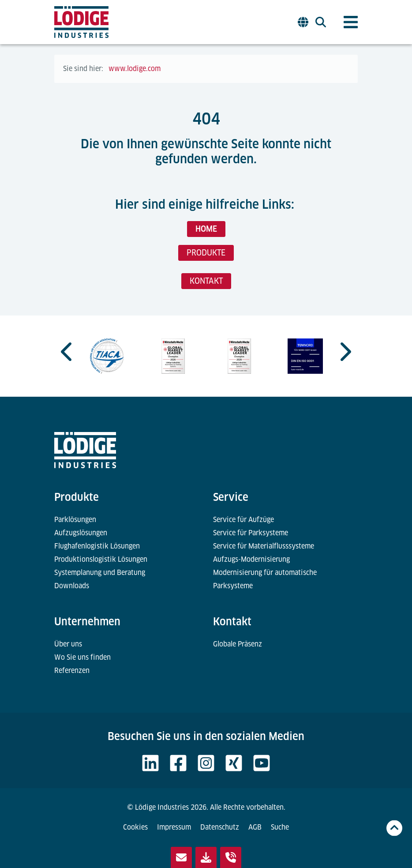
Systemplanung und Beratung (100, 573)
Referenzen (72, 671)
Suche (280, 827)
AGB (255, 827)
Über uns (68, 644)
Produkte (77, 497)
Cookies (135, 827)
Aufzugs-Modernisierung (251, 559)
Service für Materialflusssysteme (264, 546)
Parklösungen (75, 520)
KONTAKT (206, 281)
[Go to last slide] (67, 352)
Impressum (174, 827)
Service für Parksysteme (251, 533)
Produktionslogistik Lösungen (101, 559)
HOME (206, 229)
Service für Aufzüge (243, 520)
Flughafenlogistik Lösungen (97, 546)
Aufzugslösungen (81, 533)
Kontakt (232, 622)
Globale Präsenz (238, 644)
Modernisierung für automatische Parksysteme (265, 579)
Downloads (72, 586)
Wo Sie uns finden (82, 657)
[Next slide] (345, 352)
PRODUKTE (206, 253)
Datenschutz (220, 827)
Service (231, 497)
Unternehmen (87, 622)
